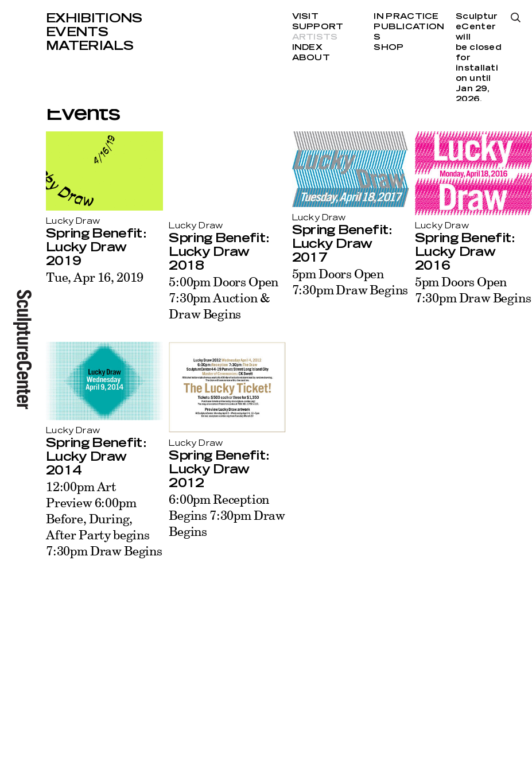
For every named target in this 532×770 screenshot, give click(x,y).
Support (318, 27)
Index (307, 48)
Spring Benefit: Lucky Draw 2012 (219, 469)
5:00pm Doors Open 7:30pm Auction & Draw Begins (224, 297)
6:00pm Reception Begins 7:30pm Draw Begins (227, 515)
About (311, 58)
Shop (389, 48)
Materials (90, 46)
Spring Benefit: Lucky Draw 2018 (219, 252)
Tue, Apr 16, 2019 (95, 277)
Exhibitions (94, 18)
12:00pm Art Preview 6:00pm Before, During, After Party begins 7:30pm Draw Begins (104, 518)
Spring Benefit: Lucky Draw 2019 (96, 247)
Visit (305, 17)
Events (77, 32)
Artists (315, 37)
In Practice (406, 17)
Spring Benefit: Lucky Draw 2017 (342, 244)
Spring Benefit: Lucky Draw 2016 (465, 252)
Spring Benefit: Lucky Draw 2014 (96, 457)
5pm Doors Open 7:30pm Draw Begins (350, 281)
